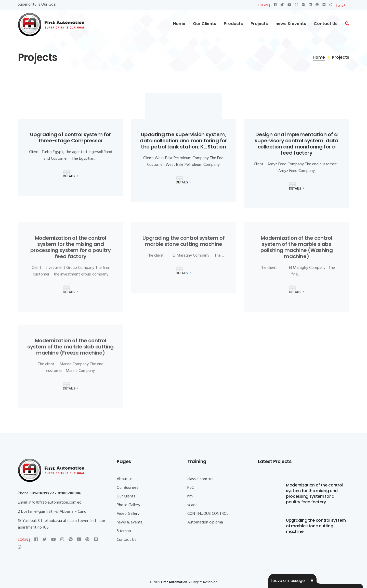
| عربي (341, 5)
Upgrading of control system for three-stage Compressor (70, 137)
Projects (259, 24)
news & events (291, 24)
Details (70, 176)
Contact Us (326, 24)
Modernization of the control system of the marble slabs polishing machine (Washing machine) (297, 251)
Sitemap (124, 531)
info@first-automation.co (51, 503)
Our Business (128, 488)
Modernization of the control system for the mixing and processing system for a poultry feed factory (71, 251)
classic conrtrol (200, 479)
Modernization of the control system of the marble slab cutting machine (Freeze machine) (70, 351)
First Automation (174, 582)
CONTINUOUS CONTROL (208, 514)
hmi (190, 496)
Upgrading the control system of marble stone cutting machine (184, 245)
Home (179, 24)
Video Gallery (128, 514)
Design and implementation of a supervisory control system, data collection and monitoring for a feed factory (296, 144)
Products (233, 24)
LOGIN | (264, 5)
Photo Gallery (128, 505)
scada (192, 505)
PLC (191, 488)
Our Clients (205, 24)
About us (125, 479)
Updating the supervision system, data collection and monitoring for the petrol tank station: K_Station (183, 141)
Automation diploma (205, 522)
